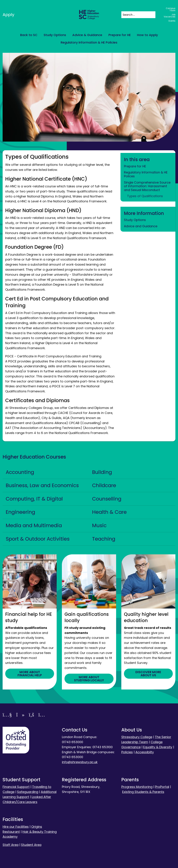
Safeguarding (28, 792)
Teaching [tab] (104, 539)
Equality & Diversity (158, 747)
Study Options (135, 220)
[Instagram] (42, 715)
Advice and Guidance (141, 226)
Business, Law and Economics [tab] (42, 485)
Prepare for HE (135, 166)
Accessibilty (145, 752)
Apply (14, 15)
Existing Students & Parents (143, 792)
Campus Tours (171, 9)
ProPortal (162, 787)
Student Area (31, 845)
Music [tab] (99, 525)
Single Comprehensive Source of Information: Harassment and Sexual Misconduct (147, 186)
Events (172, 21)
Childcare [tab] (104, 485)
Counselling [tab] (107, 499)
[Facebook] (31, 715)
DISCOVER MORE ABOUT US (148, 674)
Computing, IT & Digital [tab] (34, 499)
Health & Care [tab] (109, 512)
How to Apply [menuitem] (147, 35)
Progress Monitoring (137, 787)
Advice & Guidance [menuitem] (87, 35)
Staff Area (11, 845)
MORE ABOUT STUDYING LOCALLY (89, 679)
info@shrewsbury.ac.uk (80, 762)
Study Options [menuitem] (55, 35)
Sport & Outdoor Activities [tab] (38, 539)
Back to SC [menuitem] (29, 35)
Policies (127, 752)
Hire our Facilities (16, 827)
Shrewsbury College (137, 737)
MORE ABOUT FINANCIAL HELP (30, 674)
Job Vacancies (170, 16)
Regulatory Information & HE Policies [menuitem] (89, 42)
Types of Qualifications (145, 196)
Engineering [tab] (20, 512)
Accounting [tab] (20, 472)
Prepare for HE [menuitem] (120, 35)
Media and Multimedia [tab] (34, 525)
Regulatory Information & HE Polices (146, 174)
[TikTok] (20, 715)
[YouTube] (7, 715)
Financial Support (16, 787)
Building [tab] (102, 472)
